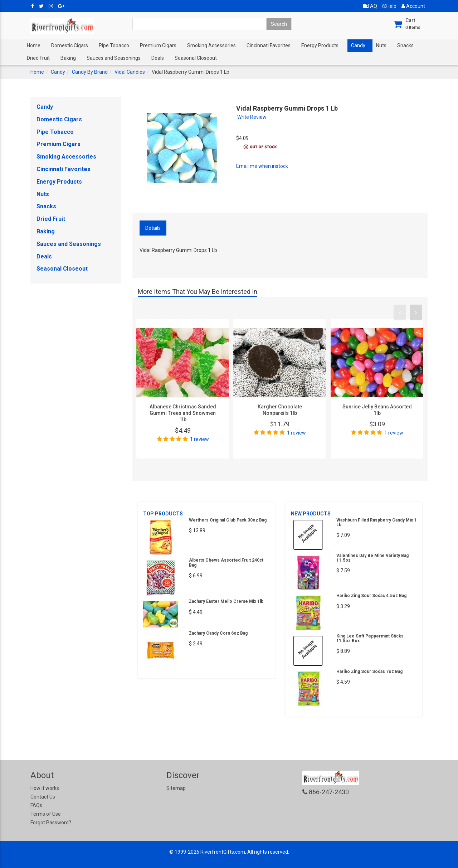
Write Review (252, 117)
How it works (45, 788)
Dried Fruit (38, 58)
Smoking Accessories (211, 45)
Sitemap (176, 788)
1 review (199, 439)
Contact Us (43, 797)
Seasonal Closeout (196, 58)
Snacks (405, 45)
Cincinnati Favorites (269, 45)
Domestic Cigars (70, 45)
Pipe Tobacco (114, 45)
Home (34, 45)
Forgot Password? (51, 823)
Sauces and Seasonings (114, 58)
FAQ (370, 6)
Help (389, 6)
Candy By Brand (90, 72)
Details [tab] (153, 228)
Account (413, 6)
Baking (68, 58)
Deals (158, 58)
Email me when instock (262, 166)
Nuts (381, 45)
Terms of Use (46, 814)
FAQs (36, 805)
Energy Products (320, 45)
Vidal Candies (130, 72)
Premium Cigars (158, 45)
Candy (358, 45)
